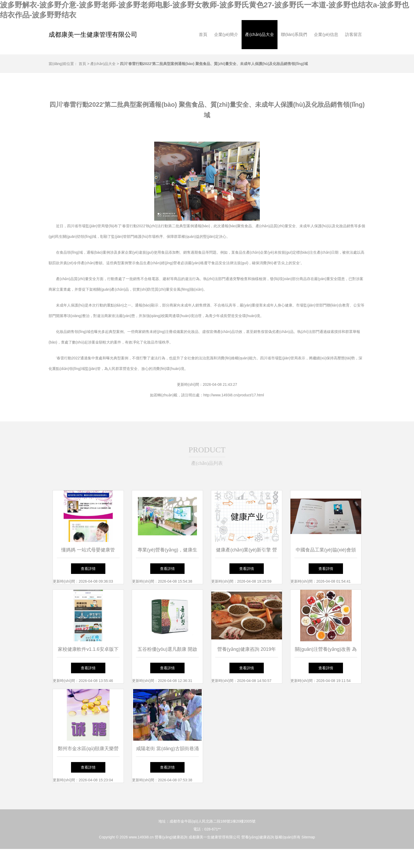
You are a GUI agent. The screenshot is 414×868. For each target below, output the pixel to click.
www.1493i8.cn (141, 837)
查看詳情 (88, 569)
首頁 (203, 34)
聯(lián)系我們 (294, 34)
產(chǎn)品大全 (259, 34)
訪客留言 (354, 34)
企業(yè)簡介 (226, 34)
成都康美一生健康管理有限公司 (93, 34)
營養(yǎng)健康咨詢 (171, 837)
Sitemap (308, 837)
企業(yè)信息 (326, 34)
